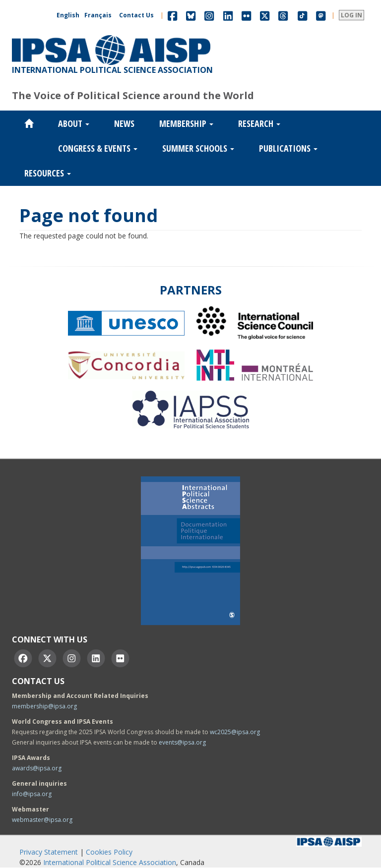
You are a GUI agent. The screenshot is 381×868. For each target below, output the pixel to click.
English (68, 15)
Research (259, 123)
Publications (288, 148)
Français (98, 15)
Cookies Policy (109, 852)
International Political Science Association (110, 862)
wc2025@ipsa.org (235, 732)
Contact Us (136, 15)
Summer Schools (198, 148)
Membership (186, 123)
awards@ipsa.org (37, 768)
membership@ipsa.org (44, 706)
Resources (48, 173)
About (74, 123)
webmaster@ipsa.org (42, 820)
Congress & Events (98, 148)
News (124, 123)
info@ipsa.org (32, 794)
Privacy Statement (49, 852)
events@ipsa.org (182, 742)
